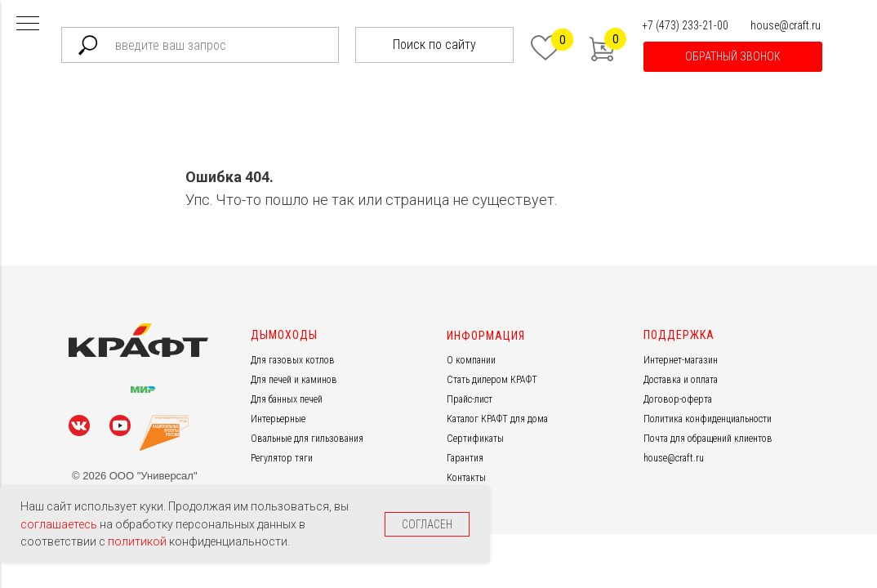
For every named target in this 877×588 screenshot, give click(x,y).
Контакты (466, 478)
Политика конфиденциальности (708, 419)
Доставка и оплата (681, 380)
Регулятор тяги (282, 458)
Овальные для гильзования (307, 439)
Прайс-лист (470, 399)
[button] (733, 57)
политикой (138, 541)
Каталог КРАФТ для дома (497, 419)
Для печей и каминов (294, 380)
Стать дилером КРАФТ (492, 380)
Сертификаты (475, 439)
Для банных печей (287, 399)
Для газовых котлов (293, 360)
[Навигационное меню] (28, 24)
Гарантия (465, 458)
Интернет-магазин (681, 360)
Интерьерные (278, 419)
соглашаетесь (60, 524)
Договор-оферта (678, 399)
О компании (471, 360)
